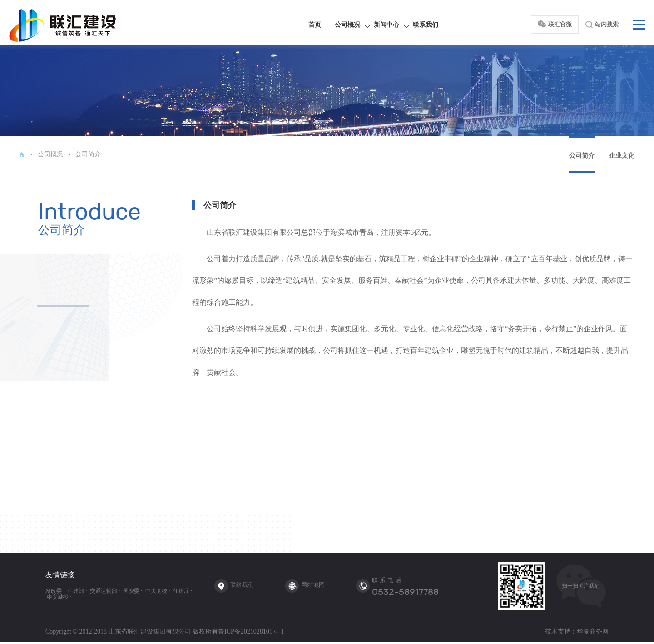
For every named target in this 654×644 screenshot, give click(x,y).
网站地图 (313, 585)
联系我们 (426, 25)
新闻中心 (386, 25)
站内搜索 (602, 25)
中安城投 (58, 597)
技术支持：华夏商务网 (577, 632)
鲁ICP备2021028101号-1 (251, 632)
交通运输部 (104, 591)
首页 (315, 25)
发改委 (54, 591)
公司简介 (88, 154)
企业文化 (622, 156)
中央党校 (156, 591)
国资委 (131, 591)
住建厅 (181, 591)
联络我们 (242, 585)
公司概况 (347, 25)
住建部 (76, 591)
